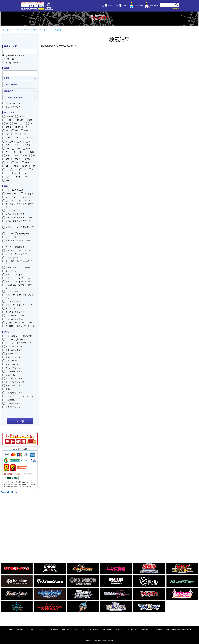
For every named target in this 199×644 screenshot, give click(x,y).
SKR (16, 166)
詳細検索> (175, 8)
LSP (22, 141)
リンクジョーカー (13, 403)
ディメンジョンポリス (15, 386)
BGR (30, 120)
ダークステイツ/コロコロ (16, 258)
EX (27, 127)
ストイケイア (11, 237)
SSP (15, 170)
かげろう (15, 336)
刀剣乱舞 (9, 326)
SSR (25, 170)
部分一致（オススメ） (16, 56)
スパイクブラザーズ (14, 379)
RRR (25, 156)
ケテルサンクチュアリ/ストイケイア (20, 222)
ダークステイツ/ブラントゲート (19, 267)
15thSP (20, 120)
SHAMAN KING (12, 194)
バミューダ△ (11, 396)
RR (16, 156)
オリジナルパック (13, 107)
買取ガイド (41, 629)
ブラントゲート (12, 291)
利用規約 (159, 629)
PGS (28, 148)
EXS (7, 134)
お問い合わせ (147, 629)
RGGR (31, 152)
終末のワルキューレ (27, 326)
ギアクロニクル (12, 354)
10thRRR (9, 116)
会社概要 (19, 629)
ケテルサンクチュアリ (15, 214)
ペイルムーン (28, 396)
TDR (15, 173)
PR (7, 152)
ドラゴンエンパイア (14, 275)
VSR (27, 177)
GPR (17, 138)
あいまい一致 (12, 63)
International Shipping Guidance (178, 629)
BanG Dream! (17, 190)
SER (7, 163)
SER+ (17, 163)
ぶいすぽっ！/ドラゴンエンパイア (20, 201)
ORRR (18, 148)
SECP (17, 159)
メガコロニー (11, 400)
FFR (16, 134)
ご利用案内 (53, 629)
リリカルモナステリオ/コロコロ (19, 323)
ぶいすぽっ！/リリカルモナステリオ (20, 205)
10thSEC (22, 116)
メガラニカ (10, 308)
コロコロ (9, 234)
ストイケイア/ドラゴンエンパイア (20, 251)
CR (31, 123)
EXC (7, 131)
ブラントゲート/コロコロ (16, 301)
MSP (8, 145)
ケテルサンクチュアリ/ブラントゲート (20, 229)
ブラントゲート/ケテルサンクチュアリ (20, 296)
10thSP (9, 120)
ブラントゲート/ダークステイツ (19, 305)
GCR (8, 138)
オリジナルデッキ (13, 103)
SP (34, 166)
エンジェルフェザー (14, 346)
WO (7, 180)
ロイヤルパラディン (14, 407)
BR (7, 123)
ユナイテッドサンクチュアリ (18, 316)
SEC (7, 159)
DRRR (8, 127)
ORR (8, 148)
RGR (8, 156)
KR (14, 141)
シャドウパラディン (14, 371)
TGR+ (8, 177)
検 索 (20, 421)
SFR (27, 163)
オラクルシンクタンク (15, 350)
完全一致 (10, 59)
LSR (31, 141)
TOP (10, 629)
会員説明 (30, 629)
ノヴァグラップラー (14, 393)
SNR (25, 166)
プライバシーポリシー (91, 629)
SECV (28, 159)
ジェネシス (10, 375)
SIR (7, 166)
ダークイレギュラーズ (15, 382)
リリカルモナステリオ (15, 319)
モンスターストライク (15, 312)
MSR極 (27, 145)
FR (25, 134)
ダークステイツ (21, 254)
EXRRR (27, 131)
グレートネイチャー (14, 364)
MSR (17, 145)
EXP (17, 131)
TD (7, 173)
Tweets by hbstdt (9, 492)
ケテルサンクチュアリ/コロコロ (19, 218)
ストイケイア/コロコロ (15, 247)
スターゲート (24, 234)
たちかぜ (28, 336)
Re (34, 156)
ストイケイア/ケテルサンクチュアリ (20, 242)
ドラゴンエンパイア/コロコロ (18, 278)
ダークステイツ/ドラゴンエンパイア (20, 262)
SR (7, 170)
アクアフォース (25, 343)
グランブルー (11, 361)
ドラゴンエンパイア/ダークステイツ (20, 286)
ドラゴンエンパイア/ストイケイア (20, 282)
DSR (18, 127)
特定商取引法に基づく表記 (114, 629)
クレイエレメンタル (14, 210)
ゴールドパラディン (14, 368)
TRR (18, 177)
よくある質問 (133, 629)
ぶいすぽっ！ (30, 194)
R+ (21, 152)
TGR (25, 173)
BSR (15, 123)
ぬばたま (22, 339)
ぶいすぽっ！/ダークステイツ (18, 197)
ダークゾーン (11, 271)
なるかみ (9, 339)
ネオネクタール (12, 389)
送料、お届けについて (70, 629)
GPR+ (27, 138)
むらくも (9, 343)
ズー (7, 254)
